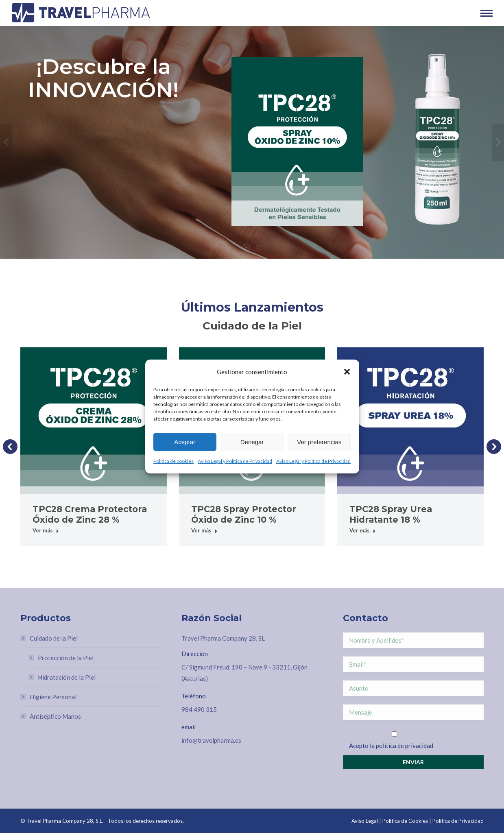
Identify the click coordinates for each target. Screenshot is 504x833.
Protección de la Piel (66, 658)
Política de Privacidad (458, 821)
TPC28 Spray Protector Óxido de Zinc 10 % (244, 514)
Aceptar (185, 442)
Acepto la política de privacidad (391, 746)
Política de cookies (173, 461)
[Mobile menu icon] (487, 13)
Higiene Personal (53, 697)
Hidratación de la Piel (67, 677)
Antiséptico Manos (55, 716)
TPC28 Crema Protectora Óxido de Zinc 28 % (90, 514)
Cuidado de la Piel (50, 638)
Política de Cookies (405, 821)
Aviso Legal (365, 821)
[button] (347, 372)
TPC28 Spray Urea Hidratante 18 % (391, 514)
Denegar (252, 442)
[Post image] (94, 421)
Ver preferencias (319, 442)
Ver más (46, 530)
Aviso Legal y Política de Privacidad (235, 461)
